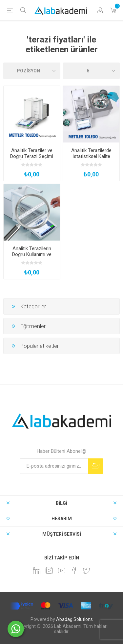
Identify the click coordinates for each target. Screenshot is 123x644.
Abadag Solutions (74, 619)
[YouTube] (62, 571)
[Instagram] (49, 571)
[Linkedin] (37, 571)
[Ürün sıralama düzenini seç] (32, 71)
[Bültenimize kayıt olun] (54, 466)
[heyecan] (87, 571)
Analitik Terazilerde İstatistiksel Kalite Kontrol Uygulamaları (91, 156)
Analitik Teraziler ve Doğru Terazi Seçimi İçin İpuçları (32, 156)
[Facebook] (74, 571)
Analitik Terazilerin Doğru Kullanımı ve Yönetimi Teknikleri (32, 254)
